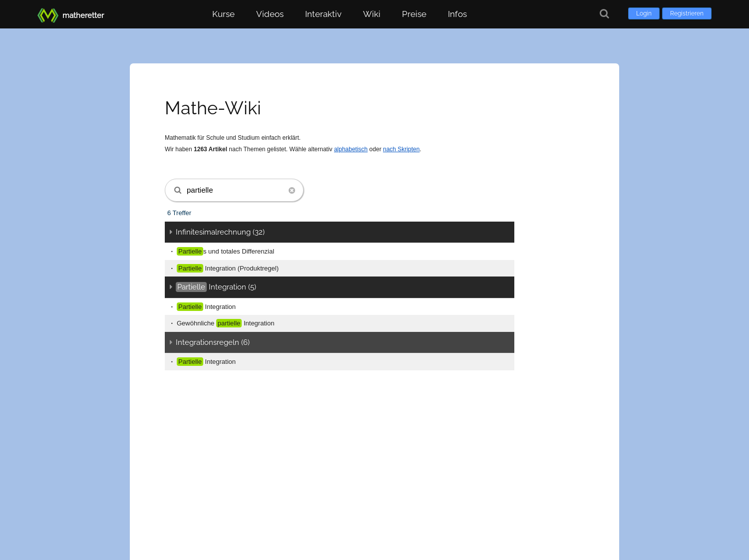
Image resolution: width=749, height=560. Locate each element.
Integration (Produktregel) (228, 268)
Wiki (372, 14)
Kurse (223, 14)
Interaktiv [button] (323, 14)
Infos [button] (457, 14)
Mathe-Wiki (213, 108)
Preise (414, 14)
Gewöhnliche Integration (225, 323)
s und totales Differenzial (225, 251)
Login (644, 13)
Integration (206, 307)
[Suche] (604, 14)
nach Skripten (401, 149)
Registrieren (687, 13)
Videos (270, 14)
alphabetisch (351, 149)
